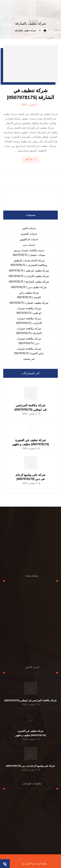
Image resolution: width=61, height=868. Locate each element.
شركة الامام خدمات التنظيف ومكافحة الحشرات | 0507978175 (29, 263)
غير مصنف (29, 359)
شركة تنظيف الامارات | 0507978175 (29, 276)
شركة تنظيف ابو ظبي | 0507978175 (29, 271)
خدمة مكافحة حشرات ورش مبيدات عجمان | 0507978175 (29, 253)
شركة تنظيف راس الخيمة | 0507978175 (29, 295)
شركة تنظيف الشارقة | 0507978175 (29, 282)
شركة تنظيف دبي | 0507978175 (29, 287)
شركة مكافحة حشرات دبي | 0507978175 (29, 341)
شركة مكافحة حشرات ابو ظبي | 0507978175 (29, 311)
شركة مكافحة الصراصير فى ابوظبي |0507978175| (30, 700)
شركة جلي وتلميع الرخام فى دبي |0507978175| (31, 766)
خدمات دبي (29, 245)
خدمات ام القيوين (29, 239)
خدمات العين (29, 228)
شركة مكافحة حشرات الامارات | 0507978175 (29, 321)
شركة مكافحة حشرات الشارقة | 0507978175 (29, 331)
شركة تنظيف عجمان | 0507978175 (29, 303)
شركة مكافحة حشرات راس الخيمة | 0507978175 (29, 351)
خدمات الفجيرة (29, 234)
